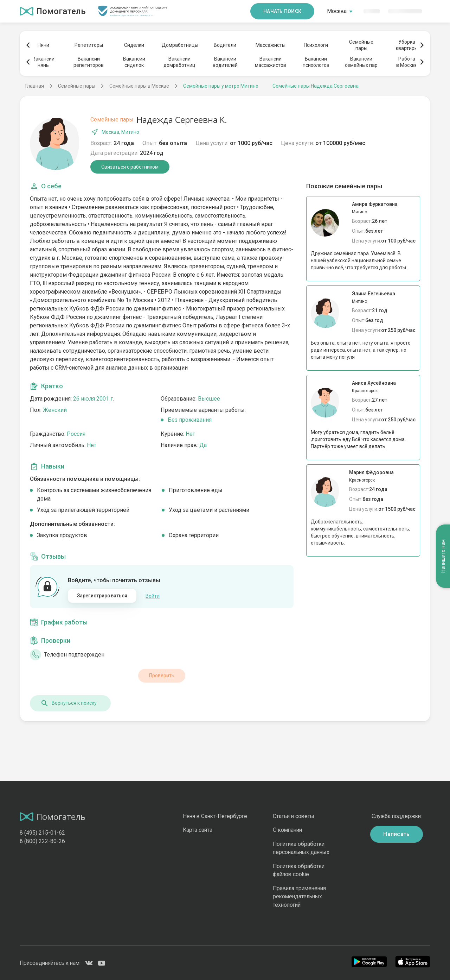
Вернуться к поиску (69, 703)
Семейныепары (361, 45)
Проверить (162, 676)
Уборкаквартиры (407, 45)
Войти (153, 596)
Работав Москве (407, 62)
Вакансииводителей (225, 62)
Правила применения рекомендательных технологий (299, 897)
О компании (287, 830)
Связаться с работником (130, 167)
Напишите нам (443, 556)
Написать (397, 834)
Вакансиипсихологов (316, 62)
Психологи (316, 45)
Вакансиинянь (43, 62)
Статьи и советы (294, 816)
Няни (43, 45)
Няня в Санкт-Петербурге (215, 816)
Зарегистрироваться (102, 596)
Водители (225, 45)
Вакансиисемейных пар (361, 62)
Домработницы (180, 45)
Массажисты (271, 45)
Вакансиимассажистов (271, 62)
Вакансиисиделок (134, 62)
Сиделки (134, 45)
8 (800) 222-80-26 (42, 841)
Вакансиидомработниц (179, 62)
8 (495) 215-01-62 (42, 833)
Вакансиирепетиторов (89, 62)
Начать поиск (282, 11)
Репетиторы (89, 45)
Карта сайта (198, 830)
